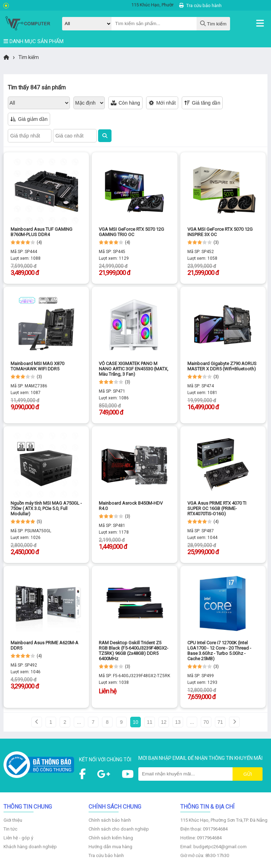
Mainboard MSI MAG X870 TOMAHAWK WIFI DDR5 (37, 366)
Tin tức (10, 829)
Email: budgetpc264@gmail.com (213, 847)
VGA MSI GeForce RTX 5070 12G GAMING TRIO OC (131, 232)
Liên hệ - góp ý (18, 838)
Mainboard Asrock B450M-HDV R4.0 (131, 506)
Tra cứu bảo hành (200, 5)
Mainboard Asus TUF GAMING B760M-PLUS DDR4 (41, 232)
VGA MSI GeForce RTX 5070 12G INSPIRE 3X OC (220, 232)
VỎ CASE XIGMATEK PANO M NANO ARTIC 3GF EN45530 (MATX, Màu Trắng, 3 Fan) (134, 369)
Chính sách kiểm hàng (111, 838)
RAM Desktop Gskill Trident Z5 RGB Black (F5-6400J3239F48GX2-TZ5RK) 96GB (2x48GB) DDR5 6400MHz (134, 651)
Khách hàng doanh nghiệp (30, 847)
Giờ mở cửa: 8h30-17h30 (205, 855)
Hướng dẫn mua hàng (110, 847)
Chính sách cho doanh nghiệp (119, 829)
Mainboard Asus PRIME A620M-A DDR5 (44, 645)
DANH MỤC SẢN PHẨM (34, 41)
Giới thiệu (13, 820)
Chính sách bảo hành (110, 820)
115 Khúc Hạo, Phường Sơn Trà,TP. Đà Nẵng (224, 820)
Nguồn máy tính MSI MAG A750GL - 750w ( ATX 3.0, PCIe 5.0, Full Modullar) (46, 508)
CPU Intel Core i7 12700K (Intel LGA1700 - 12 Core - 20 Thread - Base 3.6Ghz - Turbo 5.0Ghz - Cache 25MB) (219, 651)
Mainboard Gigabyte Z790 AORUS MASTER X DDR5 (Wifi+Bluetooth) (222, 366)
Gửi (248, 774)
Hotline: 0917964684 (201, 838)
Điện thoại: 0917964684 (204, 829)
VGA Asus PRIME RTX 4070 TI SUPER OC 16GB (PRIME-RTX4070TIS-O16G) (217, 508)
